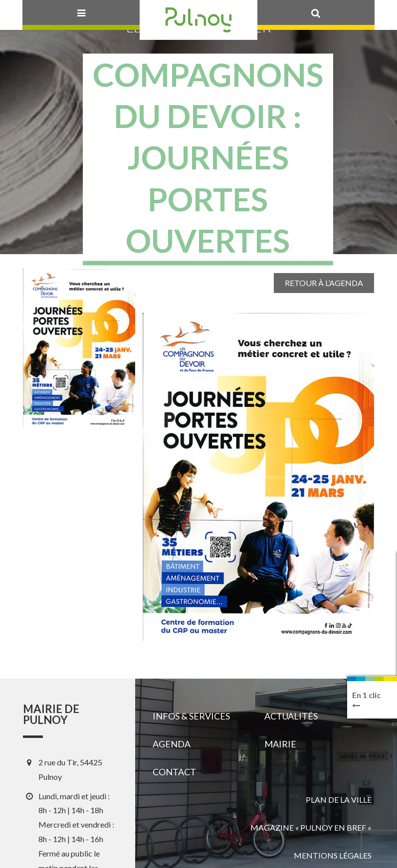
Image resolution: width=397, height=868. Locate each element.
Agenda (172, 744)
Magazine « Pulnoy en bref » (311, 827)
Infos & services (191, 716)
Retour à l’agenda (324, 283)
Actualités (291, 716)
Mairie (280, 744)
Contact (174, 772)
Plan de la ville (339, 799)
